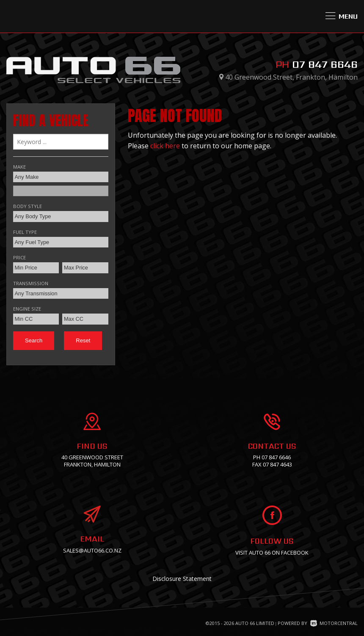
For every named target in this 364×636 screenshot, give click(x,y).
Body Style (28, 206)
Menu (342, 16)
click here (165, 146)
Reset (83, 340)
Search (34, 340)
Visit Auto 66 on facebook (272, 553)
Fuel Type (25, 232)
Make (19, 167)
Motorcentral (334, 623)
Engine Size (27, 309)
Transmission (31, 283)
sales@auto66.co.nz (92, 550)
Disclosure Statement (182, 579)
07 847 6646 (325, 64)
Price (19, 257)
